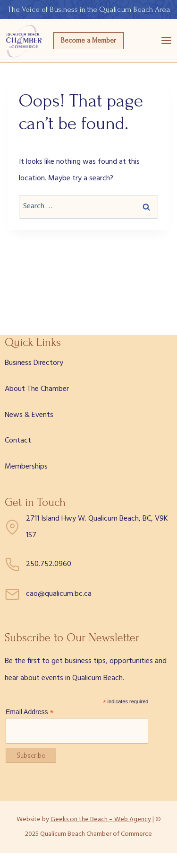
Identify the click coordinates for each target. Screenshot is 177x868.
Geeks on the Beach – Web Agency (101, 819)
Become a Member (88, 40)
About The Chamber (37, 389)
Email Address (30, 712)
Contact (18, 441)
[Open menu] (166, 41)
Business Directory (34, 363)
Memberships (26, 467)
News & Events (29, 415)
